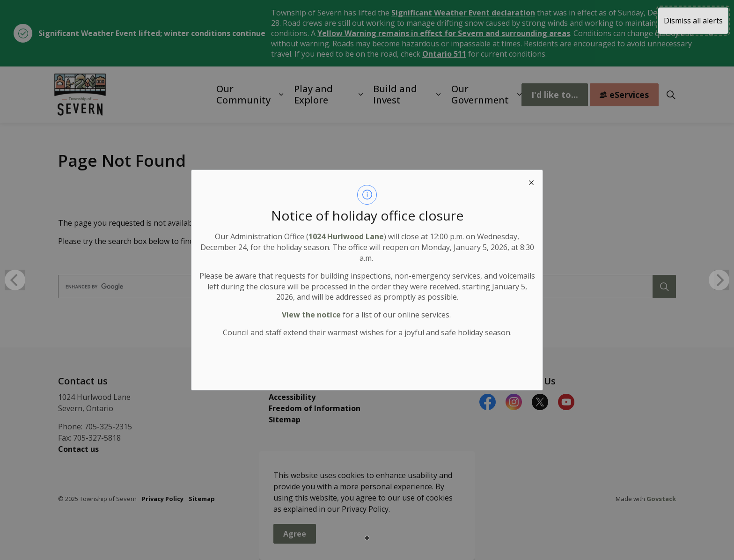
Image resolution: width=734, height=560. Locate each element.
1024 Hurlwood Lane (346, 236)
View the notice (311, 315)
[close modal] (531, 181)
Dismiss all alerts (693, 21)
